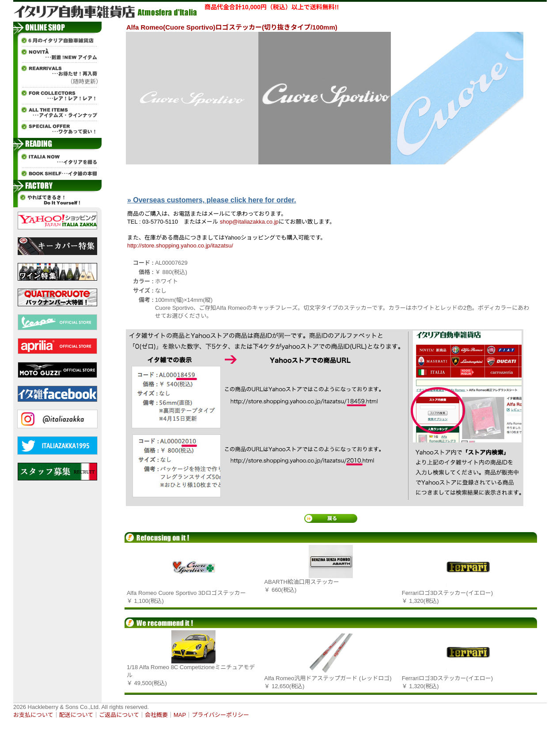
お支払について (33, 715)
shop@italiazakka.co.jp (249, 222)
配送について (76, 715)
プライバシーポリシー (220, 715)
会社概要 (156, 715)
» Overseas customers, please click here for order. (212, 200)
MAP (180, 715)
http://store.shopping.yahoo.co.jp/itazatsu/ (180, 246)
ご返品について (119, 715)
